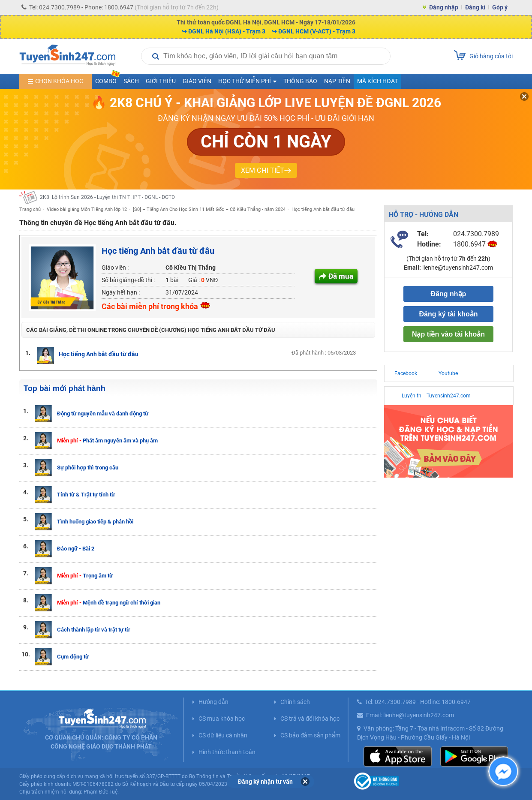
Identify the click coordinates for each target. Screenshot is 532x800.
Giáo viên (197, 81)
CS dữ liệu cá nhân (223, 735)
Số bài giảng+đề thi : (128, 280)
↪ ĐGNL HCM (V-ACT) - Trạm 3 (314, 31)
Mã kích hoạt (377, 81)
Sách (131, 81)
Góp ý (500, 7)
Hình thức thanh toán (227, 752)
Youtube (448, 373)
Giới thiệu (161, 81)
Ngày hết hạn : (121, 292)
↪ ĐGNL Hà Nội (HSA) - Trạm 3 (224, 31)
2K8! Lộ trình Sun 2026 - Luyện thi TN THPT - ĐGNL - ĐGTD (107, 197)
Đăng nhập (444, 7)
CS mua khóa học (222, 719)
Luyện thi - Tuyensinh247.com (436, 396)
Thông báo (300, 81)
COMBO (108, 79)
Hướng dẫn (213, 702)
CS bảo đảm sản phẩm (310, 735)
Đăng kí (475, 7)
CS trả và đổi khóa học (310, 719)
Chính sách (295, 702)
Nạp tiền (337, 81)
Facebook (406, 373)
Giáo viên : (115, 268)
